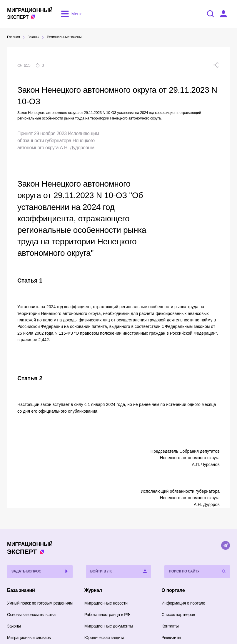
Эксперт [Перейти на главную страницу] (30, 13)
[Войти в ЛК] (223, 14)
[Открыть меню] (71, 14)
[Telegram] (226, 545)
